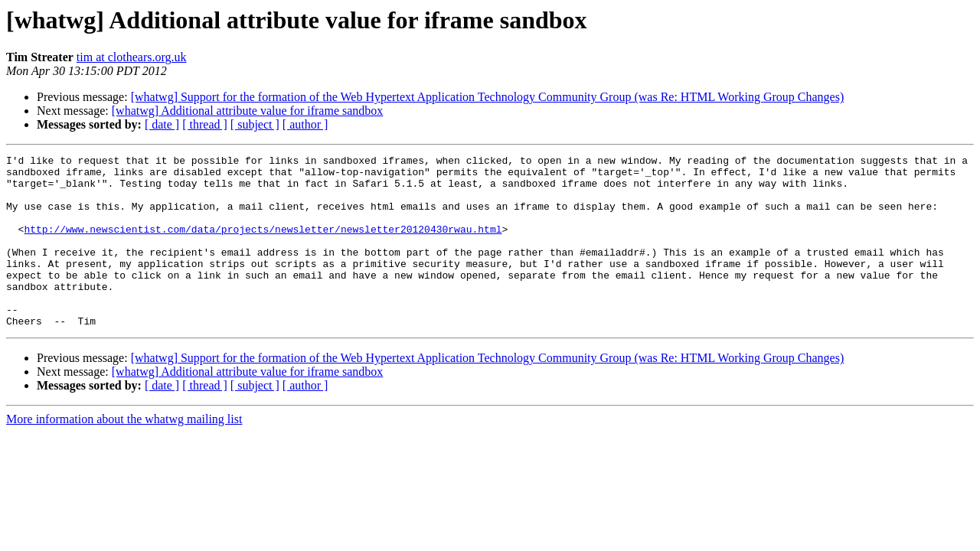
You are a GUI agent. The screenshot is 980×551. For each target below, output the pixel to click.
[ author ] (305, 124)
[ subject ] (255, 124)
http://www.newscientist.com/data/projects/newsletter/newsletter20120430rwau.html (263, 245)
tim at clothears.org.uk (132, 57)
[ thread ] (205, 124)
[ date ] (162, 124)
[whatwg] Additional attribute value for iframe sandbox (248, 111)
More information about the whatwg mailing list (124, 453)
